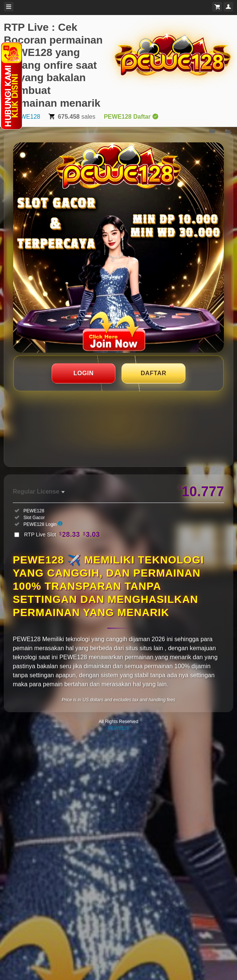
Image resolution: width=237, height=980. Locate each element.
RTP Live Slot (62, 535)
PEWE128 (26, 117)
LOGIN (84, 373)
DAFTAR (153, 373)
